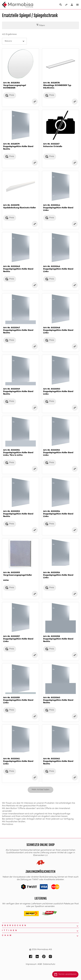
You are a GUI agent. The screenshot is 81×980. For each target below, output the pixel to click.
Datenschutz (49, 964)
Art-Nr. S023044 (60, 208)
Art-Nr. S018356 (21, 86)
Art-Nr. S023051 (21, 453)
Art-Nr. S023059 (21, 700)
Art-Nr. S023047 (21, 330)
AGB (40, 964)
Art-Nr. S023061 (21, 761)
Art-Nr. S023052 (60, 453)
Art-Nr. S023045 (21, 269)
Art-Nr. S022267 (60, 145)
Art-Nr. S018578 (60, 86)
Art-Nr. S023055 (21, 576)
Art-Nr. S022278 (21, 207)
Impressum (31, 964)
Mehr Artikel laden (40, 790)
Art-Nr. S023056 (60, 575)
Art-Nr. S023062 (60, 761)
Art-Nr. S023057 (21, 639)
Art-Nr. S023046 (60, 269)
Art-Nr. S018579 (21, 147)
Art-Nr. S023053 (21, 514)
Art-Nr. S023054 (60, 514)
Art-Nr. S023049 (21, 392)
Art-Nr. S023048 (60, 330)
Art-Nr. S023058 (60, 639)
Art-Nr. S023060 (60, 700)
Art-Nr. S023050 (60, 392)
